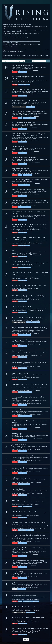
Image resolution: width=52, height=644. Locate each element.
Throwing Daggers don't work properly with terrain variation (29, 523)
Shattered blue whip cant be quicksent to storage (28, 617)
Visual (34, 118)
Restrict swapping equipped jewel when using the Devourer (28, 77)
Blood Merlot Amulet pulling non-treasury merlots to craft (30, 273)
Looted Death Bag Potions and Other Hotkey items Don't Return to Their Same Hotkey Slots (29, 135)
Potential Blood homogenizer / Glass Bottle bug (28, 190)
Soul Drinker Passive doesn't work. (23, 123)
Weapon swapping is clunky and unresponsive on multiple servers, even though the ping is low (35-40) (30, 328)
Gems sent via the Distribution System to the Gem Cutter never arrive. (29, 238)
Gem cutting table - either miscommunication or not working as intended (29, 385)
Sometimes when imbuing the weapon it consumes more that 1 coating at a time (29, 225)
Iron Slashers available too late (22, 66)
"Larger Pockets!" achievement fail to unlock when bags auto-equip (29, 549)
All (11, 61)
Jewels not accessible (19, 445)
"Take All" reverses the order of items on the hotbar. (30, 201)
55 (6, 67)
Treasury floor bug (18, 467)
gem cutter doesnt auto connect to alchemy (26, 317)
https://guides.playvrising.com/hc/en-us (11, 35)
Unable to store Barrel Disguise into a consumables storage (29, 422)
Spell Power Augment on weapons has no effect (28, 583)
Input (20, 268)
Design (21, 118)
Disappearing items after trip (21, 340)
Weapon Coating (17, 572)
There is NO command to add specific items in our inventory (29, 536)
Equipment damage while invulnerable (25, 456)
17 (6, 91)
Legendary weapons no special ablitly (24, 100)
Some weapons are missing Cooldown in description (29, 285)
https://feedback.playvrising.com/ (10, 46)
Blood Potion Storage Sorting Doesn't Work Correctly (29, 180)
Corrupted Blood (17, 489)
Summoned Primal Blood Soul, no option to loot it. (29, 295)
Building (29, 322)
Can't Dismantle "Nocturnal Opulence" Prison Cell (29, 89)
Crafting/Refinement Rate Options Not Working (28, 561)
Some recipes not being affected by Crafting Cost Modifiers (28, 213)
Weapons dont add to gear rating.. (23, 606)
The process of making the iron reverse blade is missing (28, 398)
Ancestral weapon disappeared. (22, 306)
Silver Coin (15, 500)
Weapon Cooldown (18, 146)
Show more (26, 639)
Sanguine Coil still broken (20, 169)
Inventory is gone (17, 434)
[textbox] (39, 61)
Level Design (31, 530)
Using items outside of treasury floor (24, 511)
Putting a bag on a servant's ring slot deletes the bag (30, 628)
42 (6, 78)
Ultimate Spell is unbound (20, 261)
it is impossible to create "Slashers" (24, 158)
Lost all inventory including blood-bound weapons (29, 362)
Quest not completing (19, 594)
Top (5, 61)
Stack (13, 250)
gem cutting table (18, 410)
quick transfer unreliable (20, 373)
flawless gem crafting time (21, 478)
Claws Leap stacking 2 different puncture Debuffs (28, 112)
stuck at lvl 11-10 (17, 351)
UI (29, 85)
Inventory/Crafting (20, 61)
